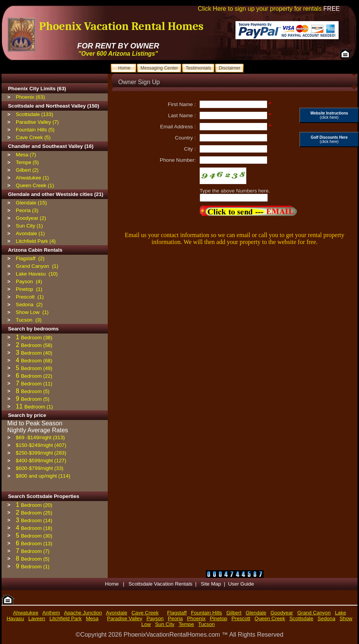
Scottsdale (301, 618)
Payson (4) (29, 281)
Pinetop (218, 618)
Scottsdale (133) (34, 114)
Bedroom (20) (37, 505)
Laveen (37, 618)
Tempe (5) (27, 162)
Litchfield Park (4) (36, 241)
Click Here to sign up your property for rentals (269, 9)
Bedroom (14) (37, 520)
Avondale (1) (30, 233)
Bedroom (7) (35, 551)
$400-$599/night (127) (41, 461)
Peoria (175, 618)
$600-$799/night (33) (40, 468)
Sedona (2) (29, 305)
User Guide (241, 584)
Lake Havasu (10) (37, 274)
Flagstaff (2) (30, 258)
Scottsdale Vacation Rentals (160, 584)
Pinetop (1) (29, 289)
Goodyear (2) (31, 218)
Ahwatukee (26, 613)
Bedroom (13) (37, 544)
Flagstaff (177, 613)
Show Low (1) (32, 312)
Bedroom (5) (35, 391)
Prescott (241, 618)
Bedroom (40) (37, 353)
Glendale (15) (31, 203)
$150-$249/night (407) (41, 445)
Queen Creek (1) (35, 185)
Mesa (92, 618)
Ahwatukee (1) (32, 178)
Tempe (186, 624)
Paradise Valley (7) (37, 122)
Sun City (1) (29, 226)
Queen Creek (270, 618)
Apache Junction (83, 613)
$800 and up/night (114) (43, 476)
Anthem (51, 613)
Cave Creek (145, 613)
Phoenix (196, 618)
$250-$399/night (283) (41, 453)
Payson (155, 618)
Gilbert (234, 613)
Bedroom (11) (37, 384)
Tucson (206, 624)
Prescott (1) (30, 297)
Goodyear (282, 613)
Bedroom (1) (38, 407)
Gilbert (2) (27, 170)
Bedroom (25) (37, 513)
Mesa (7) (26, 155)
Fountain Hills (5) (35, 130)
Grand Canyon (314, 613)
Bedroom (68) (37, 361)
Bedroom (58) (37, 345)
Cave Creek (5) (33, 137)
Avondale (116, 613)
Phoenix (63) (30, 97)
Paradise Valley (125, 618)
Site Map (211, 584)
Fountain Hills (206, 613)
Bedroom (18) (37, 528)
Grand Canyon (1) (37, 266)
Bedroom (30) (37, 536)
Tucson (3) (29, 320)
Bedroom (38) (37, 338)
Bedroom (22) (37, 376)
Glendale (256, 613)
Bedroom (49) (37, 368)
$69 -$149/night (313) (40, 437)
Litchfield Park (65, 618)
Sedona (326, 618)
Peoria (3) (27, 210)
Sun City (165, 624)
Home (113, 584)
